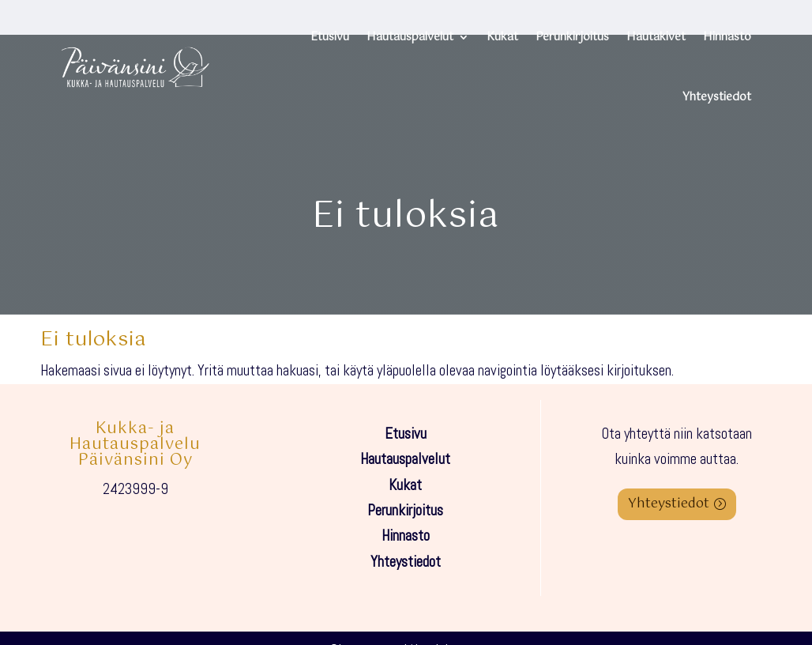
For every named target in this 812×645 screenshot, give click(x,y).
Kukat (502, 37)
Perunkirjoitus (572, 37)
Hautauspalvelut (410, 37)
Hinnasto (727, 37)
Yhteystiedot (717, 97)
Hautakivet (656, 37)
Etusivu (330, 37)
